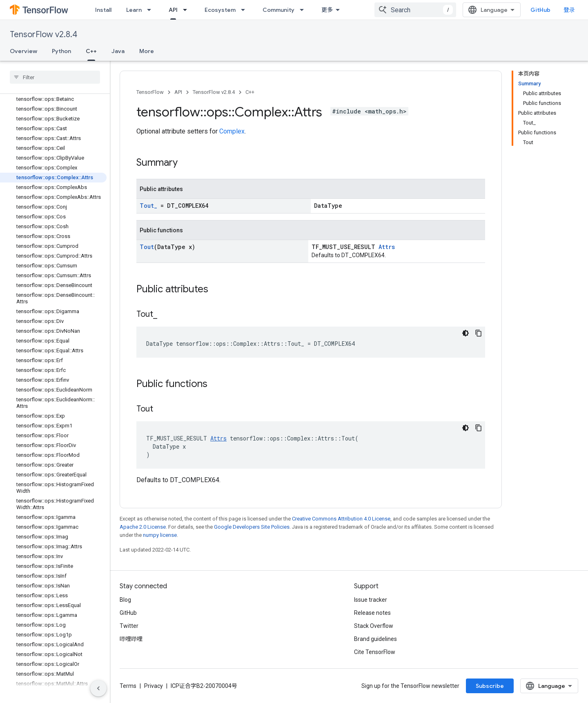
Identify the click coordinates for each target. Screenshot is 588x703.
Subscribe (490, 686)
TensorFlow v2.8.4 (43, 34)
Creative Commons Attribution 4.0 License (341, 519)
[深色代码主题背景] (465, 333)
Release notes (372, 613)
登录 (569, 10)
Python (61, 51)
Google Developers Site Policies (252, 527)
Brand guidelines (375, 639)
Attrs (387, 247)
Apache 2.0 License (143, 527)
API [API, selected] (173, 10)
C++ (250, 92)
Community (278, 10)
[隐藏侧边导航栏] (98, 688)
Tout (147, 247)
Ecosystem (220, 10)
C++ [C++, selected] (91, 51)
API (178, 92)
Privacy (154, 686)
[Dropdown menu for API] (187, 10)
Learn (134, 10)
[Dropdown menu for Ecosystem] (245, 10)
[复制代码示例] (479, 333)
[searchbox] (55, 77)
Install (103, 10)
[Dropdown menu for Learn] (151, 10)
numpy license (160, 535)
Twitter (129, 626)
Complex (232, 131)
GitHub (540, 10)
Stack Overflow (374, 626)
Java (118, 51)
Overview (23, 51)
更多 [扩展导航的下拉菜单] (327, 10)
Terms (128, 686)
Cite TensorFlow (375, 652)
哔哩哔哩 (131, 639)
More (147, 51)
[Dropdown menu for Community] (304, 10)
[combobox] (415, 10)
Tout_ (148, 206)
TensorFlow (150, 92)
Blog (125, 600)
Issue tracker (371, 600)
